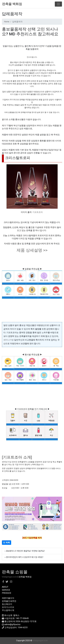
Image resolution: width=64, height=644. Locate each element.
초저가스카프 (8, 607)
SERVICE (6, 590)
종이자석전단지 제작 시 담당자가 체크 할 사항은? (25, 557)
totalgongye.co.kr (10, 577)
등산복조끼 (7, 604)
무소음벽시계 (8, 610)
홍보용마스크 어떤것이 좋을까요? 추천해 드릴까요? (25, 551)
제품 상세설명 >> (32, 250)
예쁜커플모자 (8, 598)
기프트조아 (38, 212)
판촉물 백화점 (12, 4)
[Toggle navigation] (58, 4)
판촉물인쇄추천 (9, 601)
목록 (7, 543)
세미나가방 (9, 340)
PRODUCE (7, 593)
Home (7, 22)
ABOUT (5, 587)
